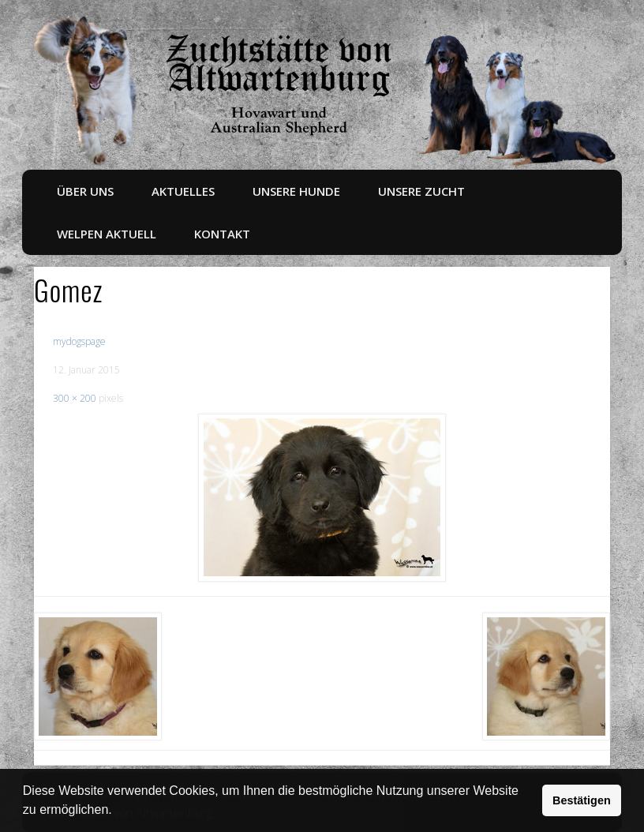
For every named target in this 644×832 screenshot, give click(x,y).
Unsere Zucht (421, 191)
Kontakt (222, 234)
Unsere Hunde (296, 191)
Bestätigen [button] (582, 800)
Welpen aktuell (107, 234)
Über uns (85, 191)
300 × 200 (75, 398)
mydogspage (79, 341)
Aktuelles (183, 191)
